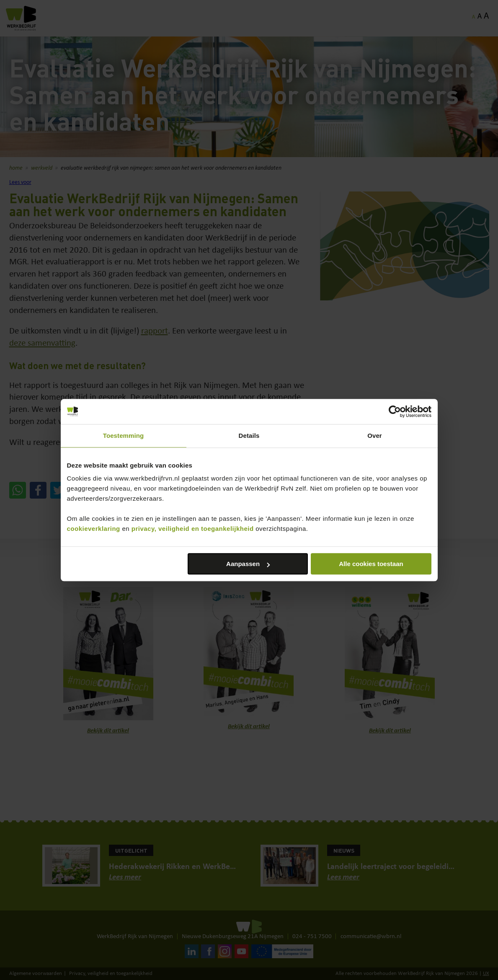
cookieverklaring (94, 529)
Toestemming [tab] (124, 436)
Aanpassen (248, 564)
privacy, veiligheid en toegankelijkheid (193, 529)
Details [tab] (249, 436)
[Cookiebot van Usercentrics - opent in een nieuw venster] (395, 411)
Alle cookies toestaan (371, 564)
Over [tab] (375, 436)
